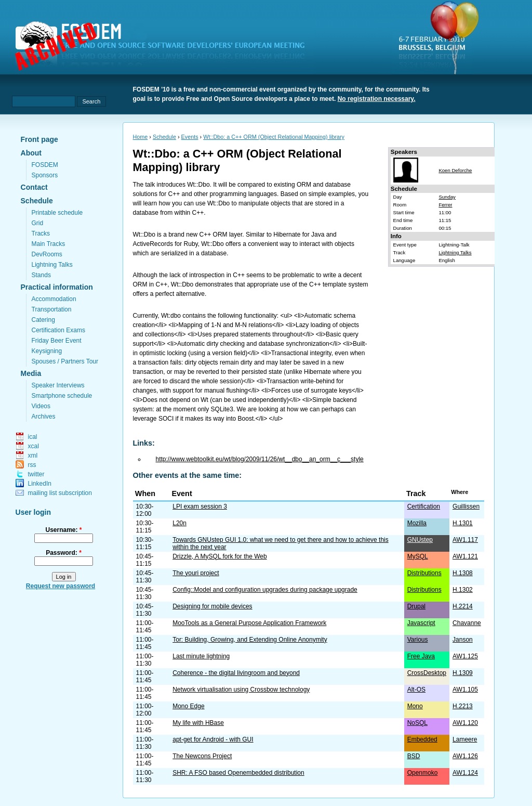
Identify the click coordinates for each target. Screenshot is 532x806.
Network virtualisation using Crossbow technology (241, 690)
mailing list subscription (60, 493)
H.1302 (463, 590)
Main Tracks (49, 244)
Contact (34, 187)
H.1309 (463, 673)
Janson (463, 640)
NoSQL (417, 723)
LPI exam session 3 (200, 506)
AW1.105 (465, 690)
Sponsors (45, 175)
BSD (414, 756)
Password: (64, 553)
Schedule (37, 201)
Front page (39, 139)
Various (418, 640)
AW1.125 (465, 656)
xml (33, 456)
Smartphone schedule (62, 396)
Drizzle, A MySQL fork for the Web (220, 556)
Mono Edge (188, 706)
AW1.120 (465, 723)
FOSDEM (45, 165)
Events (190, 137)
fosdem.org (166, 47)
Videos (41, 406)
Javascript (421, 623)
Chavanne (467, 623)
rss (32, 465)
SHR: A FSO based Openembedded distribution (238, 773)
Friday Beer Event (57, 341)
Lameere (465, 739)
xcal (34, 446)
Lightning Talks (52, 265)
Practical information (57, 287)
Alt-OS (416, 690)
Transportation (52, 309)
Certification (424, 506)
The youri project (196, 573)
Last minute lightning (201, 656)
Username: (63, 530)
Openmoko (423, 773)
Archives (44, 417)
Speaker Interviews (58, 385)
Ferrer (445, 205)
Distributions (424, 573)
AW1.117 (465, 540)
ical (33, 437)
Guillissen (466, 506)
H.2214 (463, 606)
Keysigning (47, 351)
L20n (179, 523)
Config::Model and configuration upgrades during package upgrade (265, 590)
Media (31, 373)
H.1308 (463, 573)
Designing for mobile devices (212, 606)
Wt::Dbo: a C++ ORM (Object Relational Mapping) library (274, 137)
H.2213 (463, 706)
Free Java (421, 656)
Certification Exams (58, 330)
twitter (36, 474)
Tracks (41, 233)
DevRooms (47, 254)
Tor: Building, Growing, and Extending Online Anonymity (250, 640)
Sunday (447, 197)
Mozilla (417, 523)
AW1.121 (465, 556)
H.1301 (463, 523)
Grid (38, 223)
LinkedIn (40, 484)
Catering (43, 320)
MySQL (418, 556)
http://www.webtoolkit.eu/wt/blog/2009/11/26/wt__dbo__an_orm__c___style (260, 459)
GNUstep (420, 540)
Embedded (422, 739)
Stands (41, 275)
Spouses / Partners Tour (65, 361)
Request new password (61, 586)
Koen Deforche (455, 170)
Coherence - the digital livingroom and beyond (236, 673)
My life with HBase (198, 723)
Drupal (416, 606)
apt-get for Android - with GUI (213, 739)
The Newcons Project (202, 756)
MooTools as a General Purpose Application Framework (249, 623)
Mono (415, 706)
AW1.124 (465, 773)
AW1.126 (465, 756)
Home (141, 137)
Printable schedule (57, 213)
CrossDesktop (427, 673)
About (31, 153)
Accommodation (54, 299)
